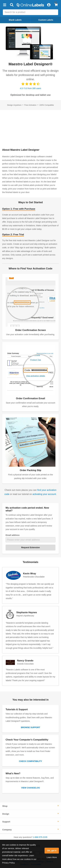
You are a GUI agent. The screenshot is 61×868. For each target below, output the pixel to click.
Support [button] (6, 822)
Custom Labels (46, 20)
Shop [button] (5, 806)
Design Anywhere (15, 105)
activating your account (44, 494)
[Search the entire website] (31, 12)
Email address (13, 535)
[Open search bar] (12, 5)
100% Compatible (47, 105)
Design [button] (6, 814)
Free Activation (31, 105)
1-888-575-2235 (40, 837)
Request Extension (31, 547)
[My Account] (49, 5)
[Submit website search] (56, 3)
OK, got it (52, 851)
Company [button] (7, 830)
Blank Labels (15, 20)
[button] (5, 5)
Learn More (52, 857)
